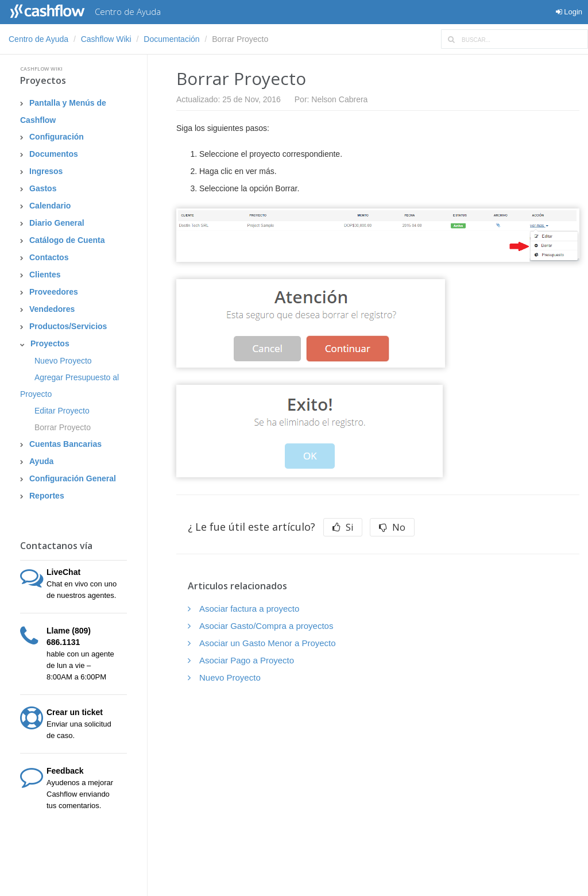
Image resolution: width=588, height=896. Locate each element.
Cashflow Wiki (106, 39)
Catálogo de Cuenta (67, 240)
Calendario (50, 206)
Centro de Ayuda (38, 39)
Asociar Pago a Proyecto (247, 660)
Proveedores (54, 292)
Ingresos (46, 171)
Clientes (45, 275)
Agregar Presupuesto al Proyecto (69, 386)
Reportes (47, 496)
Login (569, 12)
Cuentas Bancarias (65, 444)
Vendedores (52, 309)
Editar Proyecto (62, 411)
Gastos (43, 188)
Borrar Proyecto (63, 427)
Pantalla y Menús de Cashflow (63, 111)
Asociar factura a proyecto (249, 609)
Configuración (57, 137)
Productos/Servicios (68, 326)
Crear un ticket (75, 712)
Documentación (171, 39)
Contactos (49, 257)
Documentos (54, 154)
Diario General (57, 223)
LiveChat (63, 572)
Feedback (65, 771)
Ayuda (41, 461)
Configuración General (73, 478)
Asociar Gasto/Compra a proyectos (266, 626)
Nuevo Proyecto (63, 361)
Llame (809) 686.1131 (69, 636)
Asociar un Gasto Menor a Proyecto (268, 643)
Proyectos (43, 80)
